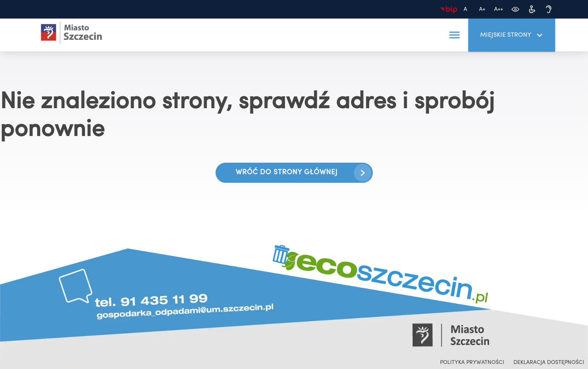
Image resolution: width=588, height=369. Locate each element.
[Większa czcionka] (482, 9)
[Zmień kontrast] (515, 9)
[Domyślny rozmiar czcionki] (465, 9)
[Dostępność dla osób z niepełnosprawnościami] (532, 9)
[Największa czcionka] (499, 9)
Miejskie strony (513, 35)
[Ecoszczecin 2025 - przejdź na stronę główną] (71, 33)
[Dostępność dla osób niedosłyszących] (548, 9)
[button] (454, 35)
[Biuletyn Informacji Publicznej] (449, 9)
